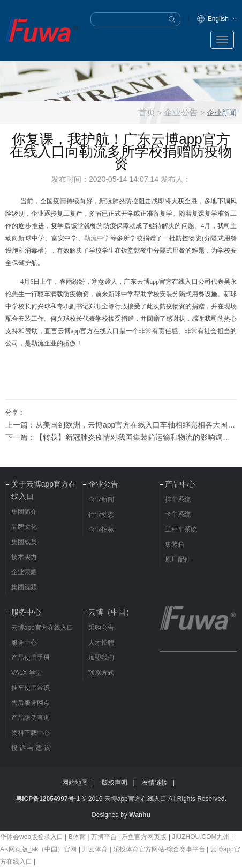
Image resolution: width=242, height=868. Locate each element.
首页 (147, 112)
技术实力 (24, 557)
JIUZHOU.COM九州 (201, 837)
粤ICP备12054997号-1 (48, 799)
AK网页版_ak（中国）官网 (38, 849)
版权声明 (115, 783)
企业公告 (181, 112)
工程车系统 (181, 529)
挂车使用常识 (31, 688)
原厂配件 (178, 560)
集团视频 (24, 587)
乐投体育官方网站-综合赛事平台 (159, 849)
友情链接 (155, 783)
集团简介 (24, 512)
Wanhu (140, 815)
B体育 (77, 837)
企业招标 (101, 529)
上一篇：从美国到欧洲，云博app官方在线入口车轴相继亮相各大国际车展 (121, 425)
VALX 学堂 (27, 673)
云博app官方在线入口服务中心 (42, 635)
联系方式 (101, 673)
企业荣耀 (24, 572)
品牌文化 (24, 527)
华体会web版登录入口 (32, 837)
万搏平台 (104, 837)
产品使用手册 (31, 658)
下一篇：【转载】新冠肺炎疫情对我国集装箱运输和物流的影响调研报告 (121, 437)
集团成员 (24, 542)
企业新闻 (101, 499)
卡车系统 (178, 514)
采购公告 (101, 628)
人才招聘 (101, 643)
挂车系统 (178, 499)
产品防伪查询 (31, 718)
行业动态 (101, 514)
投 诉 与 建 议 (31, 748)
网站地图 (75, 783)
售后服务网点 (31, 703)
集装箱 (175, 545)
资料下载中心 (31, 733)
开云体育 (95, 849)
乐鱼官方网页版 (144, 837)
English (218, 19)
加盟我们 (101, 658)
